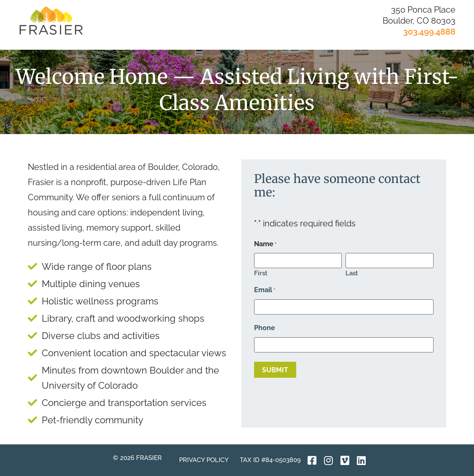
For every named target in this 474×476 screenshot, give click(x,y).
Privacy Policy (204, 460)
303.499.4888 (429, 32)
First (261, 273)
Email (265, 290)
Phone (265, 328)
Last (352, 273)
